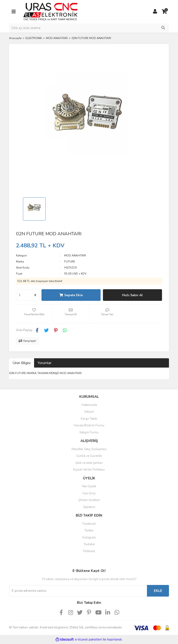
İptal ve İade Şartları (89, 463)
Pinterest (89, 551)
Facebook (89, 524)
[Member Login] (155, 12)
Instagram (89, 538)
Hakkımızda (89, 405)
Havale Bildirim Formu (89, 425)
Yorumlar (44, 363)
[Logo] (50, 11)
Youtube (89, 544)
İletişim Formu (89, 432)
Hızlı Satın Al (132, 295)
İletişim (89, 412)
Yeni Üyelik (89, 486)
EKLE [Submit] (158, 591)
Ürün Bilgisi (22, 363)
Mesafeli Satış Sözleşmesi (89, 449)
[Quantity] (28, 295)
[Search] (89, 28)
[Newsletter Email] (78, 591)
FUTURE (70, 262)
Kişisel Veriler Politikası (89, 470)
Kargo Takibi (89, 419)
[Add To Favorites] (34, 314)
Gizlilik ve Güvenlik (89, 456)
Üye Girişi (89, 493)
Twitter (89, 531)
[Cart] (164, 12)
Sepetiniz (89, 507)
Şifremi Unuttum (89, 500)
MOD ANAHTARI (75, 256)
